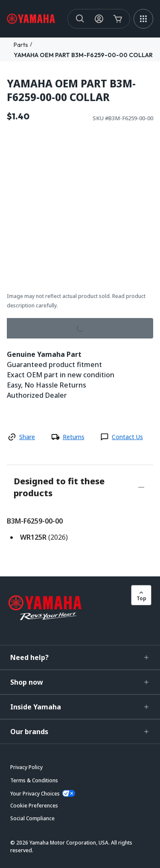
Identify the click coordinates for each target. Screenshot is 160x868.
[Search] (80, 19)
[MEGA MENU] (143, 19)
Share (27, 437)
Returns (74, 437)
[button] (80, 657)
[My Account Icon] (99, 19)
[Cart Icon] (118, 19)
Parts (21, 45)
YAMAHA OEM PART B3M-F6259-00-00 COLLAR (83, 55)
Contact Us (127, 437)
